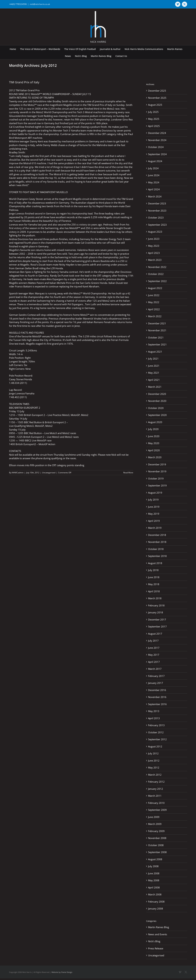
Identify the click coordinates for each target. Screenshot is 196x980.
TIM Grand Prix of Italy (24, 82)
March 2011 (155, 796)
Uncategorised (49, 473)
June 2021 (154, 366)
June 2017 (154, 648)
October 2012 (156, 732)
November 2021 (157, 330)
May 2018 (154, 584)
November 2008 (157, 838)
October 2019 (156, 478)
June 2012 (154, 761)
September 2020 (157, 415)
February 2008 (156, 902)
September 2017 (157, 626)
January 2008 (156, 909)
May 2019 (154, 514)
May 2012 (154, 767)
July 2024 (153, 168)
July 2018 (153, 570)
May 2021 (154, 373)
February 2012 (156, 782)
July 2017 (153, 641)
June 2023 (154, 239)
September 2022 (157, 281)
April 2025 (154, 126)
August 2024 (155, 161)
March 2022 (155, 316)
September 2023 (157, 225)
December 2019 (157, 464)
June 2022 (154, 295)
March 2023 (155, 260)
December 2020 (157, 394)
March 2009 (155, 824)
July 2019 (153, 500)
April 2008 (154, 887)
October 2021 (156, 337)
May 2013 (154, 711)
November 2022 (157, 267)
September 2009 (157, 810)
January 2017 (156, 683)
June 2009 (154, 817)
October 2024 (156, 147)
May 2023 (154, 246)
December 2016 (157, 690)
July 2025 (153, 112)
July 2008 (153, 866)
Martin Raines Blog (159, 927)
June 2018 (154, 577)
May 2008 (154, 880)
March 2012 (155, 775)
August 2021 (155, 352)
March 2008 (155, 894)
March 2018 (155, 598)
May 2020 (154, 443)
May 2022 (154, 302)
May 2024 (154, 182)
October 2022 (156, 274)
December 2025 (157, 91)
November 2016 (157, 697)
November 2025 (157, 98)
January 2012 (156, 789)
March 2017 (155, 669)
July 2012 (153, 753)
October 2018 (156, 549)
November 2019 (157, 471)
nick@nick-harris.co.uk (40, 4)
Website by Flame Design (62, 972)
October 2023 (156, 218)
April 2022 (154, 309)
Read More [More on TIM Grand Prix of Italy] (128, 473)
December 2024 (157, 133)
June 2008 (154, 873)
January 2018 (156, 612)
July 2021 (153, 359)
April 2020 (154, 450)
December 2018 (157, 535)
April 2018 (154, 591)
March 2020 (155, 457)
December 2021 (157, 323)
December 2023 (157, 203)
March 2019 (155, 528)
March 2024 (155, 196)
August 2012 (155, 746)
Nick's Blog (154, 941)
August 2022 (155, 288)
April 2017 (154, 662)
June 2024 (154, 175)
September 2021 (157, 344)
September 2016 (157, 704)
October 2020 (156, 408)
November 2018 (157, 542)
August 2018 (155, 563)
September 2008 (157, 852)
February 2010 (156, 803)
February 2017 (156, 676)
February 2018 (156, 605)
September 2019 (157, 485)
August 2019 (155, 493)
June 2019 (154, 507)
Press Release (156, 948)
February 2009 (156, 831)
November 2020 (157, 401)
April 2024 (154, 189)
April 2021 (154, 380)
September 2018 (157, 556)
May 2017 (154, 655)
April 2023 (154, 253)
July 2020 (153, 429)
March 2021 (155, 387)
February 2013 (156, 725)
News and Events (158, 934)
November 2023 (157, 211)
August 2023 (155, 232)
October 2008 (156, 845)
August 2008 (155, 859)
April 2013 (154, 718)
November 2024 (157, 140)
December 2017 (157, 620)
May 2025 (154, 119)
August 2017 (155, 634)
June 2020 (154, 436)
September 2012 (157, 739)
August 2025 (155, 105)
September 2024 (157, 154)
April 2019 (154, 521)
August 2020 (155, 422)
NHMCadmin (18, 473)
